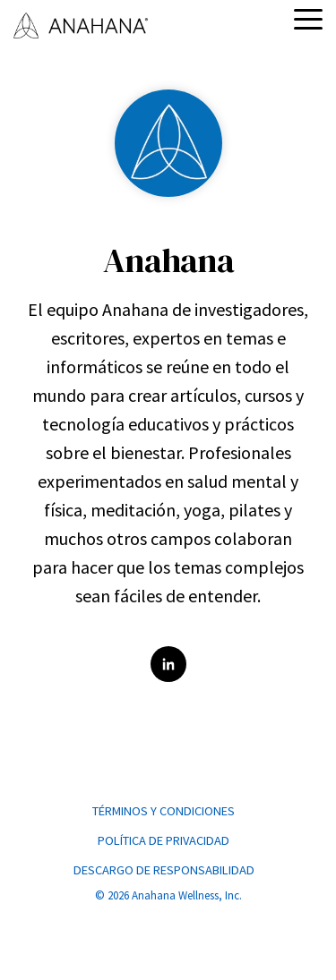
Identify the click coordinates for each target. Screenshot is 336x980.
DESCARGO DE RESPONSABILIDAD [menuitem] (164, 870)
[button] (308, 18)
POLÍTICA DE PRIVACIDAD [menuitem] (164, 840)
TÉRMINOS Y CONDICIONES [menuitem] (164, 811)
